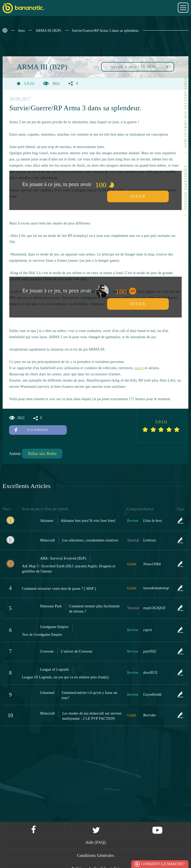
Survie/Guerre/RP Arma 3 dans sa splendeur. (106, 31)
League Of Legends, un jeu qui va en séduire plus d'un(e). (66, 677)
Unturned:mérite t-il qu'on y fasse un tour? (89, 695)
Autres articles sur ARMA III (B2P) (186, 112)
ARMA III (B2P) (48, 31)
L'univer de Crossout (77, 651)
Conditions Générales (95, 855)
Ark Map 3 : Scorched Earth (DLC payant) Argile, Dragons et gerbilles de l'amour (69, 569)
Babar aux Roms (42, 454)
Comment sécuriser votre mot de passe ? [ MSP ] (59, 589)
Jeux (22, 31)
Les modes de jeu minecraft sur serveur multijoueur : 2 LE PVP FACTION (92, 716)
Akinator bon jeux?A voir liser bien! (88, 521)
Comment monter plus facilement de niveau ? (94, 609)
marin (139, 368)
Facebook (31, 430)
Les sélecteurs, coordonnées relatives (90, 540)
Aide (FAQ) (95, 842)
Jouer (138, 196)
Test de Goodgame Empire (42, 635)
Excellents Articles (186, 188)
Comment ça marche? (163, 864)
